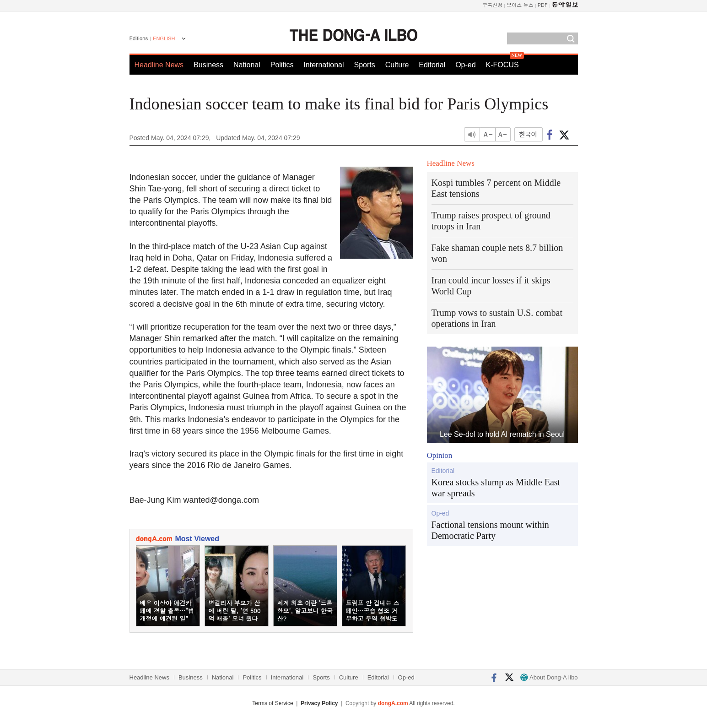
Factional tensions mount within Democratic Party (490, 530)
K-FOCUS (502, 65)
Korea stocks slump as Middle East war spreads (496, 488)
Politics (282, 65)
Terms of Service (273, 703)
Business (208, 65)
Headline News (159, 65)
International (324, 65)
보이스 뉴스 (520, 5)
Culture (397, 65)
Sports (364, 65)
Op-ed (465, 65)
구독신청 (492, 5)
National (247, 65)
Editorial (432, 65)
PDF (543, 5)
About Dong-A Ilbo (549, 677)
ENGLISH (164, 38)
